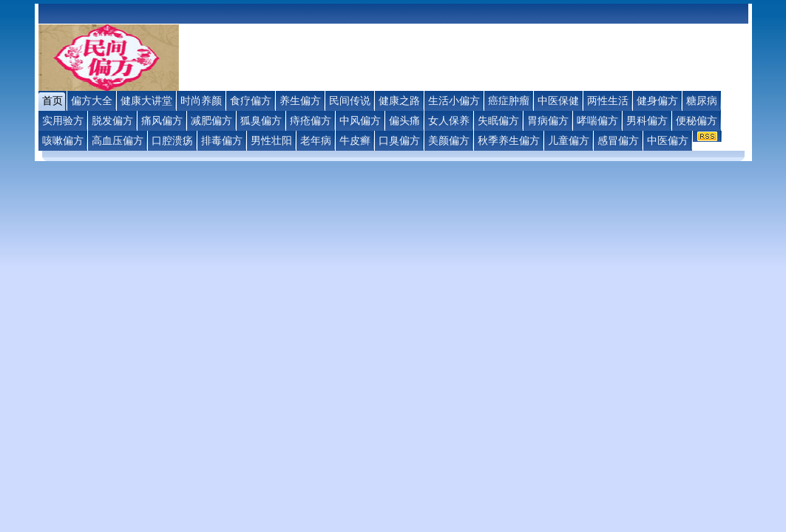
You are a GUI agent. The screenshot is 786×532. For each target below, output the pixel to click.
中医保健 (558, 100)
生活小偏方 (454, 100)
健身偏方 (657, 100)
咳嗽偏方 (63, 140)
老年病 (316, 140)
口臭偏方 (399, 140)
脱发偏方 (112, 120)
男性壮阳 (271, 140)
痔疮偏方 (311, 120)
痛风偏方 (162, 120)
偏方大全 (92, 100)
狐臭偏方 (261, 120)
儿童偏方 (569, 140)
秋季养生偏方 (509, 140)
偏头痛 (404, 120)
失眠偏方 (498, 120)
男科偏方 (647, 120)
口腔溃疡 (172, 140)
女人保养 (449, 120)
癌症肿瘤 (509, 100)
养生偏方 (300, 100)
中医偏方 (668, 140)
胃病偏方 (548, 120)
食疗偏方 (251, 100)
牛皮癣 (355, 140)
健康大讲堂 (146, 100)
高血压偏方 (118, 140)
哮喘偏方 (597, 120)
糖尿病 (702, 100)
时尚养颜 (201, 100)
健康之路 (399, 100)
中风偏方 (360, 120)
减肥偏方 (211, 120)
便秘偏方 (697, 120)
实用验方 (63, 120)
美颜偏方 (449, 140)
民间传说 (350, 100)
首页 (52, 100)
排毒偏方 (222, 140)
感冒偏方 (618, 140)
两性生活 (608, 100)
